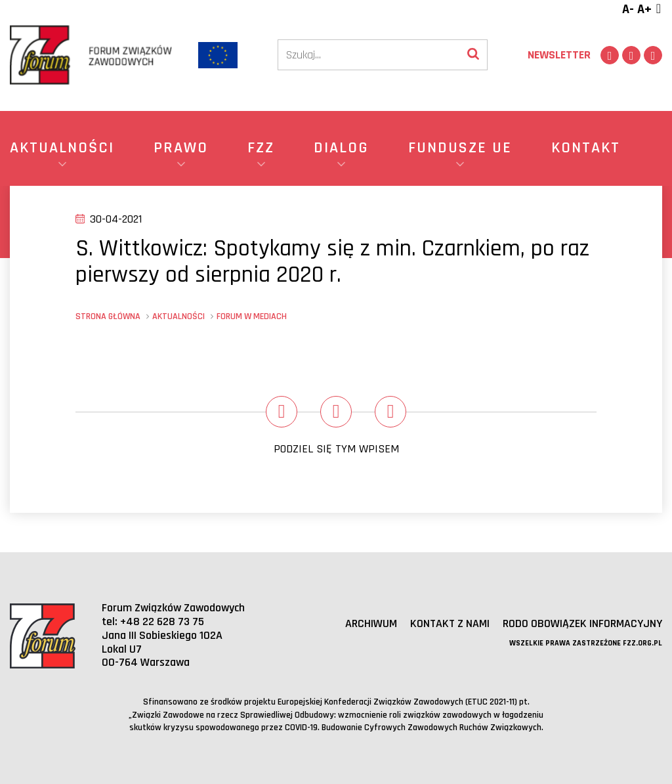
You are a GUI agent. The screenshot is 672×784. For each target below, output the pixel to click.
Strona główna (108, 316)
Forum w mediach (252, 316)
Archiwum (371, 623)
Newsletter (559, 55)
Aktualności (178, 316)
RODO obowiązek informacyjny (582, 623)
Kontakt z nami (450, 623)
